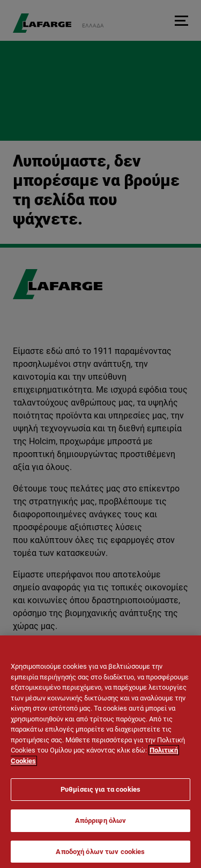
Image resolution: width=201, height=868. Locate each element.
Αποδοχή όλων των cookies (100, 856)
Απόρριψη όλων (101, 825)
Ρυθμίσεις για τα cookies (100, 795)
